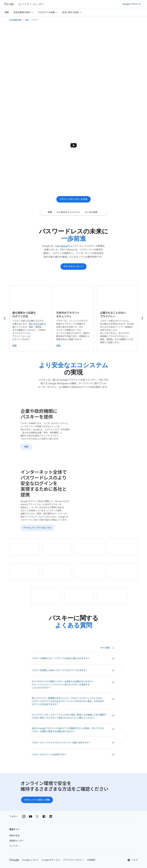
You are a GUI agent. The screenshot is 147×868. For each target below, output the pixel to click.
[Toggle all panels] (107, 648)
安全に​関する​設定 (72, 12)
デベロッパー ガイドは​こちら (37, 528)
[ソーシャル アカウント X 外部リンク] (37, 816)
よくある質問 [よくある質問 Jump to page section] (91, 212)
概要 (7, 12)
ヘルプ (133, 860)
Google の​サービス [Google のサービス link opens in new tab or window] (51, 860)
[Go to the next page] (142, 318)
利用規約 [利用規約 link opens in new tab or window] (91, 860)
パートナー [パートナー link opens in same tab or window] (14, 846)
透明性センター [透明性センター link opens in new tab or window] (17, 841)
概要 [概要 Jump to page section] (50, 212)
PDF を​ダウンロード (73, 267)
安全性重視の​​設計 (23, 12)
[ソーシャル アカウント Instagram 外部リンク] (24, 816)
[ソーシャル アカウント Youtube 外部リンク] (31, 816)
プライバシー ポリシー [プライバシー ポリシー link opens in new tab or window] (74, 860)
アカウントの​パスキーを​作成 (73, 199)
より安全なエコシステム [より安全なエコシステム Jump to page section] (68, 212)
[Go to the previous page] (5, 318)
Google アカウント (132, 4)
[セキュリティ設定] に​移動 (37, 800)
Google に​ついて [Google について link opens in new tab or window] (30, 860)
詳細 (26, 447)
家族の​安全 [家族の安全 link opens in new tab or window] (14, 836)
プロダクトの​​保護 (48, 12)
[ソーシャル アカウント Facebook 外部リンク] (44, 816)
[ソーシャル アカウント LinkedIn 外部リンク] (51, 816)
